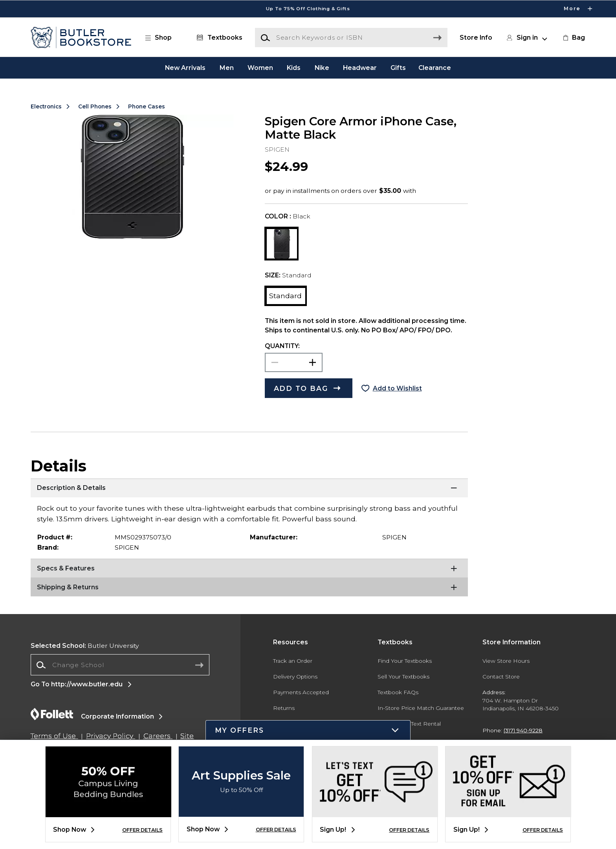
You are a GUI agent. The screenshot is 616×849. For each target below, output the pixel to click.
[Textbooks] (218, 38)
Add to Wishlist (397, 388)
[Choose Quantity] (294, 362)
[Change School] (120, 665)
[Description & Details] (249, 488)
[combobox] (120, 665)
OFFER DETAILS (142, 830)
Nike (322, 67)
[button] (162, 38)
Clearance (435, 67)
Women (260, 67)
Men (227, 67)
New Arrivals (185, 67)
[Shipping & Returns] (249, 587)
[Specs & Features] (249, 568)
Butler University (85, 646)
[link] (573, 38)
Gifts (398, 67)
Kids (294, 67)
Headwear (360, 67)
